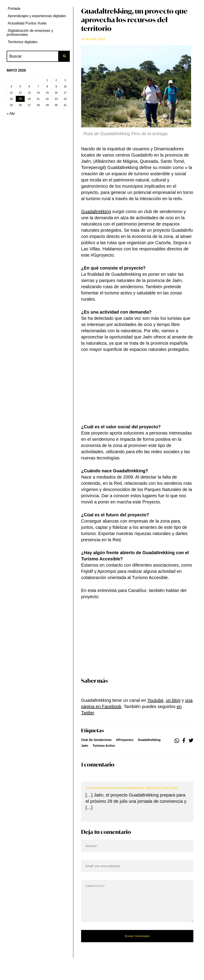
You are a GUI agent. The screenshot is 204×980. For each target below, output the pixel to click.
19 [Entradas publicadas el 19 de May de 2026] (20, 99)
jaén (85, 746)
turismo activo (104, 746)
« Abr (11, 114)
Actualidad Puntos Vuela (27, 23)
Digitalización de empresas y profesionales (30, 33)
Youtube (155, 700)
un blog (173, 700)
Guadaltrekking (96, 211)
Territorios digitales (23, 42)
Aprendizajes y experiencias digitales (37, 16)
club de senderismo (96, 740)
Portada (14, 9)
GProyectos (125, 740)
